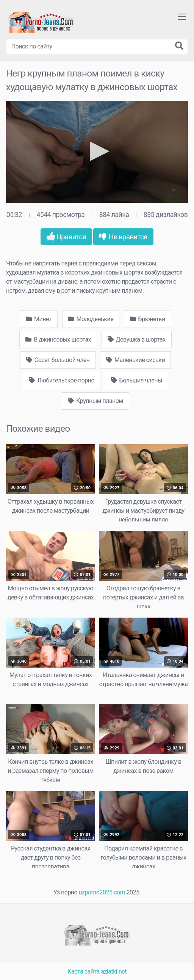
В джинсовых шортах (58, 339)
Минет (39, 319)
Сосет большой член (58, 360)
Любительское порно (62, 380)
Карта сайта (84, 971)
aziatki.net (114, 971)
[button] (97, 151)
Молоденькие (91, 319)
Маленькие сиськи (135, 360)
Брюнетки (148, 319)
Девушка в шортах (137, 339)
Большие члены (137, 380)
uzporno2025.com (102, 892)
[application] (97, 152)
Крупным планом (95, 401)
